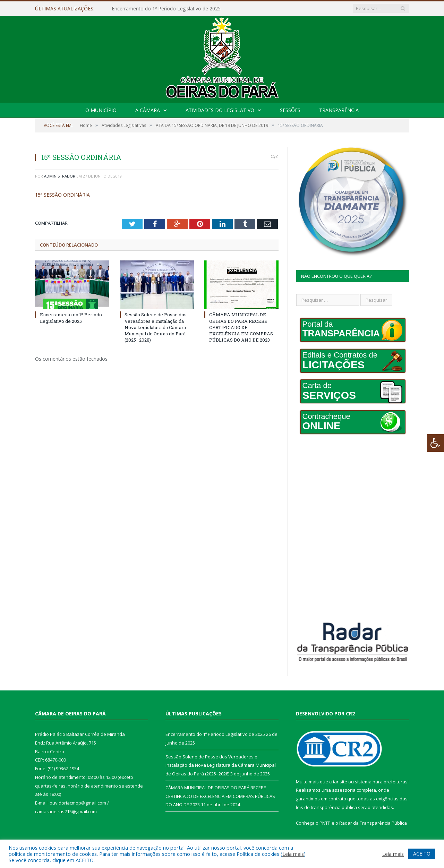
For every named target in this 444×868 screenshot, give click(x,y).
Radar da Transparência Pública (373, 823)
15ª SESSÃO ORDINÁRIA (62, 195)
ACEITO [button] (422, 854)
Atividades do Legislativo (220, 110)
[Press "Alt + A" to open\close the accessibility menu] (436, 443)
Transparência (339, 110)
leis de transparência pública (326, 807)
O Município (101, 110)
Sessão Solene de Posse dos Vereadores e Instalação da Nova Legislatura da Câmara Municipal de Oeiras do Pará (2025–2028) (156, 327)
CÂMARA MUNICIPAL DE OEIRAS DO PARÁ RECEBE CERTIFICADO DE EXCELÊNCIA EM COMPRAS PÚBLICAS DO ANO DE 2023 (241, 327)
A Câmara (148, 110)
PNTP (325, 823)
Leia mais (293, 854)
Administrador (60, 176)
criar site (338, 782)
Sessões (290, 110)
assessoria (344, 790)
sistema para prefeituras (381, 782)
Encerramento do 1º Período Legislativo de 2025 (166, 9)
